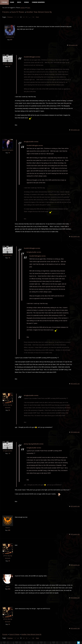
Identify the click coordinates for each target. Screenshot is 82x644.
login (28, 8)
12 (33, 17)
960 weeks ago (73, 45)
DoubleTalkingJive (8, 150)
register (23, 8)
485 (9, 531)
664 (9, 589)
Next (37, 17)
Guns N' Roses (17, 12)
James (8, 587)
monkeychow (10, 37)
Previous (10, 17)
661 (11, 40)
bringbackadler (8, 64)
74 (9, 153)
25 (9, 411)
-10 (9, 67)
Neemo (8, 528)
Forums (5, 12)
